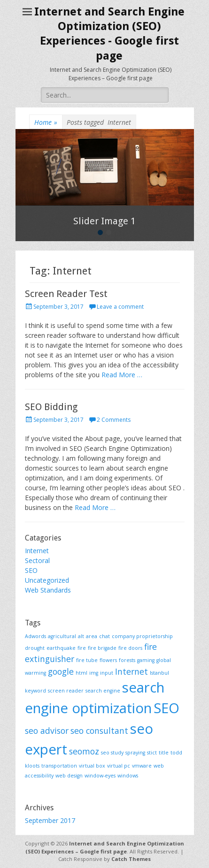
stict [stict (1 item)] (152, 753)
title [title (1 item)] (164, 753)
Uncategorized (47, 580)
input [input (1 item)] (107, 673)
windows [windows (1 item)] (128, 776)
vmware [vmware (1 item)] (142, 766)
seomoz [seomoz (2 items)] (84, 751)
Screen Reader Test (66, 294)
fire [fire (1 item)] (82, 648)
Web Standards (48, 590)
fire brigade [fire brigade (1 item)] (102, 648)
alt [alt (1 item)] (81, 636)
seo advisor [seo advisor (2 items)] (47, 731)
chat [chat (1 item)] (104, 636)
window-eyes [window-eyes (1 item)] (100, 776)
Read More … (122, 375)
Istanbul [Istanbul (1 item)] (159, 673)
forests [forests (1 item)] (127, 660)
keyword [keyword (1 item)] (35, 691)
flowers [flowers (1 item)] (108, 660)
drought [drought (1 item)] (35, 648)
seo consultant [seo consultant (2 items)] (99, 731)
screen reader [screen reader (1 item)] (66, 691)
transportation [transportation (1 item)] (59, 766)
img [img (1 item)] (94, 673)
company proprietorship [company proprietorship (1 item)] (142, 636)
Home (46, 122)
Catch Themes (131, 859)
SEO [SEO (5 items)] (166, 708)
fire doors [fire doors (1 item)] (130, 648)
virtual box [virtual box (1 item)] (92, 766)
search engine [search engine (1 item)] (103, 691)
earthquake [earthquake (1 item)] (61, 648)
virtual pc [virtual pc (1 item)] (119, 766)
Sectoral (37, 560)
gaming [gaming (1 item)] (146, 660)
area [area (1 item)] (92, 636)
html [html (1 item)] (81, 673)
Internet (37, 551)
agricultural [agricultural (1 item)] (62, 636)
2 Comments (114, 420)
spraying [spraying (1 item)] (135, 753)
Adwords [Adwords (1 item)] (35, 636)
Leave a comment (120, 307)
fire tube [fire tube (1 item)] (87, 660)
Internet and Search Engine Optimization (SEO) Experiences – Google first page (105, 847)
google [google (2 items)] (61, 671)
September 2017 (50, 820)
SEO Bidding (51, 407)
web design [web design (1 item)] (69, 776)
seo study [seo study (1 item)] (112, 753)
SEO (31, 570)
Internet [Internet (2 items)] (132, 671)
